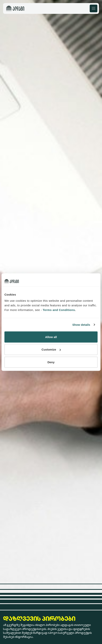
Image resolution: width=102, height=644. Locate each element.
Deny (51, 362)
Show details (81, 325)
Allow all (51, 337)
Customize (51, 349)
